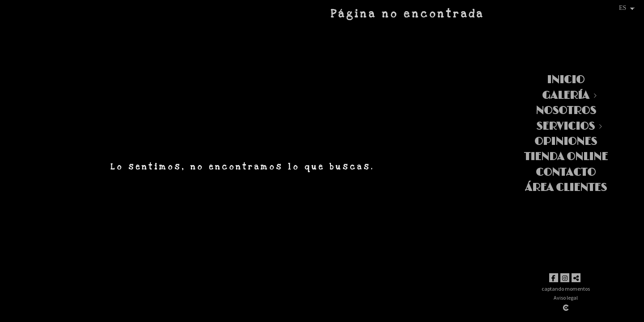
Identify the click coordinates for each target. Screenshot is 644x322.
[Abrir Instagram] (565, 278)
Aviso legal (566, 298)
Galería (566, 95)
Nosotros (566, 111)
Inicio (566, 80)
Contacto (566, 172)
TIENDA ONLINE (566, 157)
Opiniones (566, 142)
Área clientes (566, 188)
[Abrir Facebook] (554, 278)
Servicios (566, 126)
